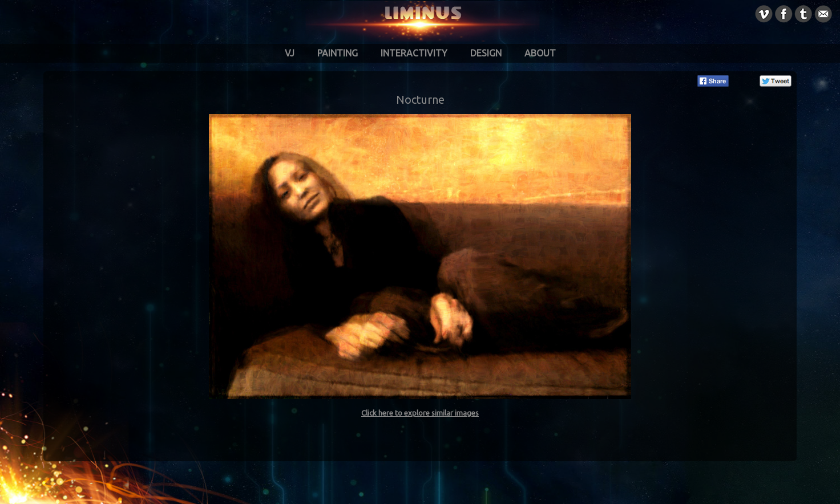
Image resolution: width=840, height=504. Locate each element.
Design (486, 53)
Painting (338, 53)
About (540, 53)
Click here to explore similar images (420, 413)
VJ (290, 53)
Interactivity (414, 53)
